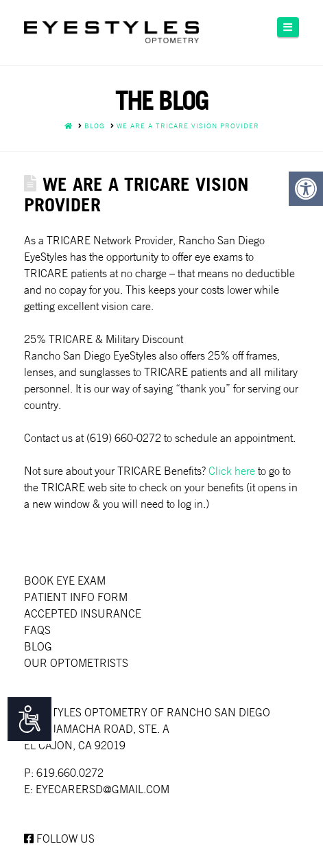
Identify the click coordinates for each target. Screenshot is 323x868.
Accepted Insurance (83, 613)
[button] (288, 27)
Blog (38, 646)
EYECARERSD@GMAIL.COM (103, 789)
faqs (37, 630)
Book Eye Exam (65, 580)
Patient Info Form (76, 597)
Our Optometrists (76, 663)
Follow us (59, 838)
